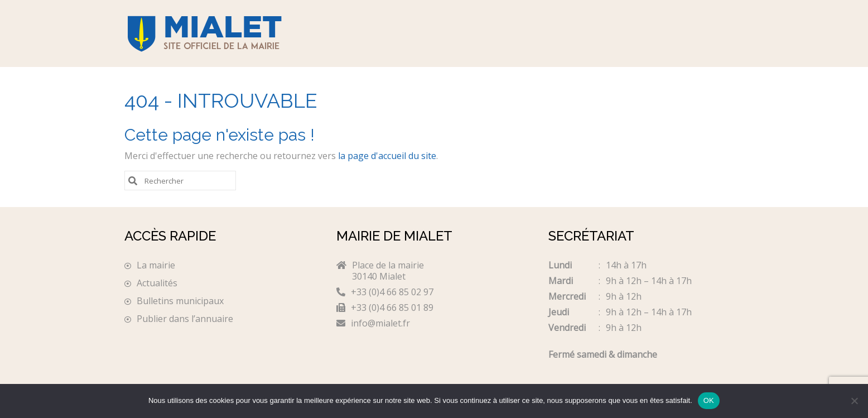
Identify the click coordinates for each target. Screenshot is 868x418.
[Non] (854, 401)
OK (709, 400)
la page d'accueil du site (387, 156)
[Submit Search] (133, 180)
